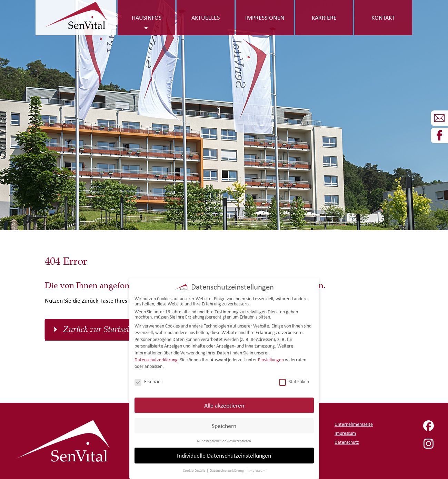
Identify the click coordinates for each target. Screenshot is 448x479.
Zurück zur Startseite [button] (99, 330)
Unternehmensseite (354, 424)
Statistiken (294, 380)
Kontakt (383, 17)
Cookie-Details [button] (194, 469)
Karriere (324, 17)
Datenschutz (347, 442)
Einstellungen (271, 358)
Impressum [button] (257, 469)
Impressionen (265, 17)
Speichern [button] (224, 424)
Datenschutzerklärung (156, 358)
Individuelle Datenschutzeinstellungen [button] (224, 454)
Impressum (345, 433)
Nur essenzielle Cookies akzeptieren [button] (224, 439)
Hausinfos (147, 17)
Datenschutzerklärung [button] (227, 469)
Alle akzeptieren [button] (224, 404)
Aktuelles (206, 17)
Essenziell (148, 380)
